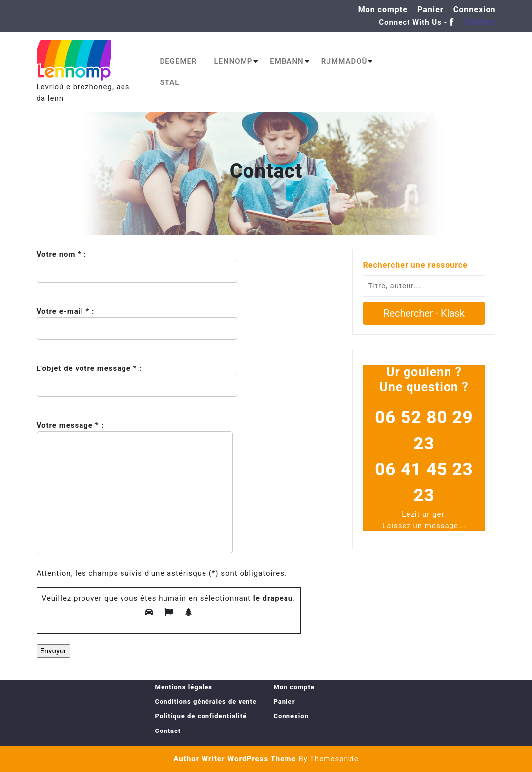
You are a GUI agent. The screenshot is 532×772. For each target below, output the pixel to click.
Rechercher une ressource (415, 265)
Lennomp (234, 61)
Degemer (179, 61)
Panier (430, 10)
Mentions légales (184, 687)
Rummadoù (344, 61)
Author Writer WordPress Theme (235, 759)
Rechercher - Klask (424, 313)
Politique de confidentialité (201, 716)
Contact (480, 22)
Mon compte (383, 10)
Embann (286, 61)
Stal (170, 82)
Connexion (475, 10)
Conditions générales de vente (206, 702)
